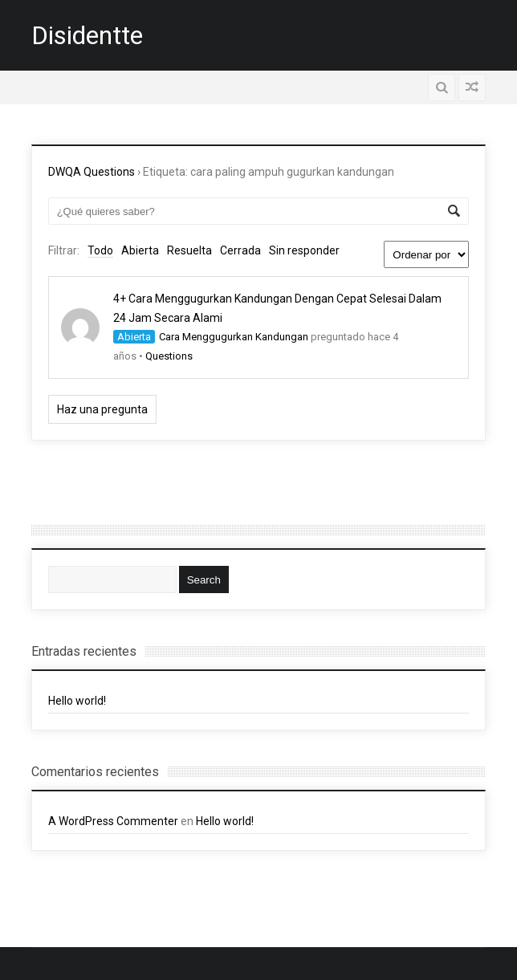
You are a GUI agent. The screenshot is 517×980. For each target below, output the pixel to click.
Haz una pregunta (102, 409)
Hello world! (77, 701)
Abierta (140, 250)
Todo (100, 250)
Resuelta (189, 250)
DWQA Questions (92, 172)
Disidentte (87, 35)
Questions (169, 356)
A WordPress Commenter (113, 821)
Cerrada (240, 250)
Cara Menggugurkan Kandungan (234, 337)
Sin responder (304, 250)
